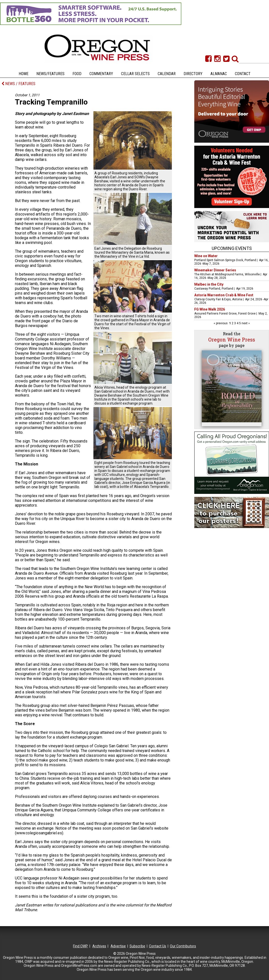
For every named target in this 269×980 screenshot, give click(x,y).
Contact (243, 74)
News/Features (50, 74)
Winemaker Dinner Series (215, 270)
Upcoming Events (232, 248)
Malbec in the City (209, 284)
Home (24, 74)
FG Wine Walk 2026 (210, 309)
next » (245, 323)
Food (77, 74)
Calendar (167, 74)
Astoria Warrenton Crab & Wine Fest (224, 295)
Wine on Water (206, 256)
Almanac (219, 74)
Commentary (101, 74)
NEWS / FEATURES (18, 84)
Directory (193, 74)
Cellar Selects (135, 74)
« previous (221, 323)
